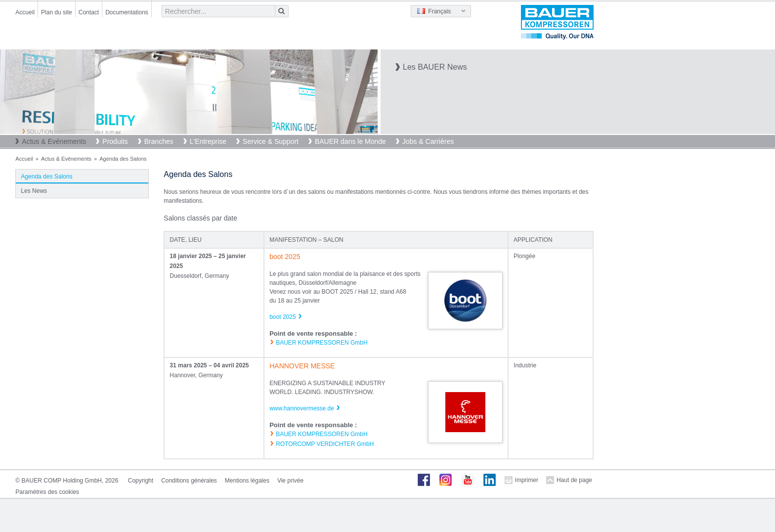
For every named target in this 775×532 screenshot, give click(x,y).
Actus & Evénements (54, 141)
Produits (115, 141)
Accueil (25, 12)
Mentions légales (247, 481)
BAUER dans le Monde (350, 141)
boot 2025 (282, 317)
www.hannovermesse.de (302, 408)
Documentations (127, 12)
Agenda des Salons (46, 177)
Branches (159, 141)
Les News (34, 191)
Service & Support (271, 141)
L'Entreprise (208, 141)
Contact (89, 12)
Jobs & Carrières (428, 141)
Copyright (141, 481)
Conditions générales (189, 481)
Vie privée (290, 481)
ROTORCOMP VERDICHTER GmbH (325, 444)
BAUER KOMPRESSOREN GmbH (322, 343)
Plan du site (57, 12)
